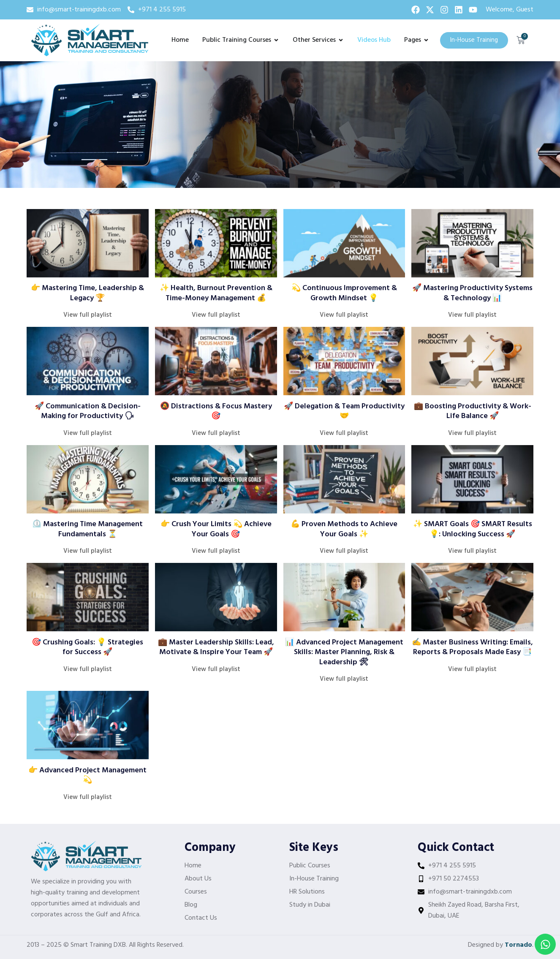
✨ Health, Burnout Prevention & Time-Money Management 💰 (216, 293)
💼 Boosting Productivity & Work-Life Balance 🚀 (473, 411)
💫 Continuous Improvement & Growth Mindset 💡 (344, 293)
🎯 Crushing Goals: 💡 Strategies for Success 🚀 (87, 647)
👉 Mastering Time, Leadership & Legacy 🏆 (87, 293)
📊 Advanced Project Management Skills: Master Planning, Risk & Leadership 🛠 (344, 652)
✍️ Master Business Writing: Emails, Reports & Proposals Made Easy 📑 (472, 647)
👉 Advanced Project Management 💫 (87, 775)
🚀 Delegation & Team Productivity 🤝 (344, 411)
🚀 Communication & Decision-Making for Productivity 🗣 (88, 411)
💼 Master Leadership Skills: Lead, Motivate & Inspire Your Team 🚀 (216, 647)
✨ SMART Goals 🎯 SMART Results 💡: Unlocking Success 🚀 (473, 529)
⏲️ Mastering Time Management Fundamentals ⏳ (87, 529)
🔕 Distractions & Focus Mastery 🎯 (216, 411)
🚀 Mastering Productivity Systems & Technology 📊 (472, 293)
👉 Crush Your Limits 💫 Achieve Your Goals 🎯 (216, 529)
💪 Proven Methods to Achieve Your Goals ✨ (344, 529)
